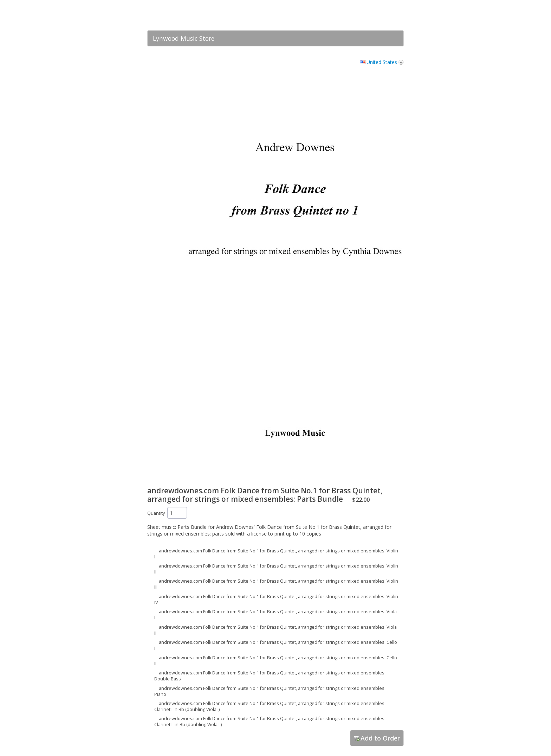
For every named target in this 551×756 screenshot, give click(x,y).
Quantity (156, 513)
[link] (384, 15)
